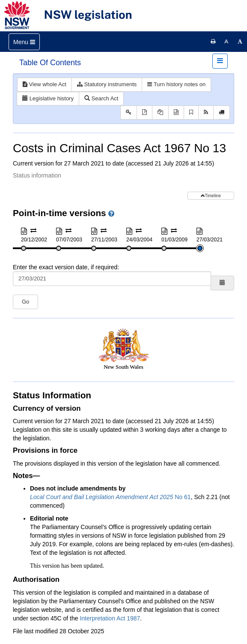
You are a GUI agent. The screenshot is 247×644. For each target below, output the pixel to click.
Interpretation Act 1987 (110, 618)
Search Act (101, 98)
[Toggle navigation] (24, 42)
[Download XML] (176, 113)
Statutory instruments (107, 84)
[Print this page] (213, 42)
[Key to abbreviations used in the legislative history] (129, 113)
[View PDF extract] (160, 113)
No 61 (110, 497)
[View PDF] (144, 113)
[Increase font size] (240, 42)
